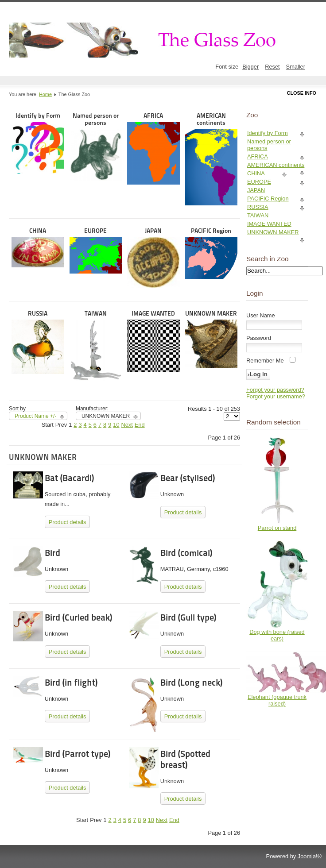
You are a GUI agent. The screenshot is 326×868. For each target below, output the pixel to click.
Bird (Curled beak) (78, 617)
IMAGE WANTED (153, 341)
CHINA (38, 247)
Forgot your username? (276, 396)
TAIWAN (96, 345)
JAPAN (153, 258)
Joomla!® (310, 856)
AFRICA (153, 148)
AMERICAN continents (212, 159)
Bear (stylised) (188, 478)
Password (259, 338)
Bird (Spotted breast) (185, 759)
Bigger (250, 67)
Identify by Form (38, 143)
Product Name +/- (35, 416)
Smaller (296, 67)
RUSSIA (38, 342)
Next (127, 425)
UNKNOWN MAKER (212, 339)
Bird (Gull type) (188, 617)
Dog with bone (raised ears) (277, 635)
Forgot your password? (275, 390)
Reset (272, 67)
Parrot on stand (277, 528)
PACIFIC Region (212, 253)
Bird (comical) (186, 553)
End (140, 425)
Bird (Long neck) (191, 683)
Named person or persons (96, 147)
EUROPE (96, 251)
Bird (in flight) (71, 683)
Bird (52, 553)
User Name (261, 315)
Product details (68, 522)
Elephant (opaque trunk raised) (277, 700)
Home (45, 94)
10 (116, 425)
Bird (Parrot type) (78, 754)
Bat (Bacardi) (69, 478)
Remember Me (265, 361)
